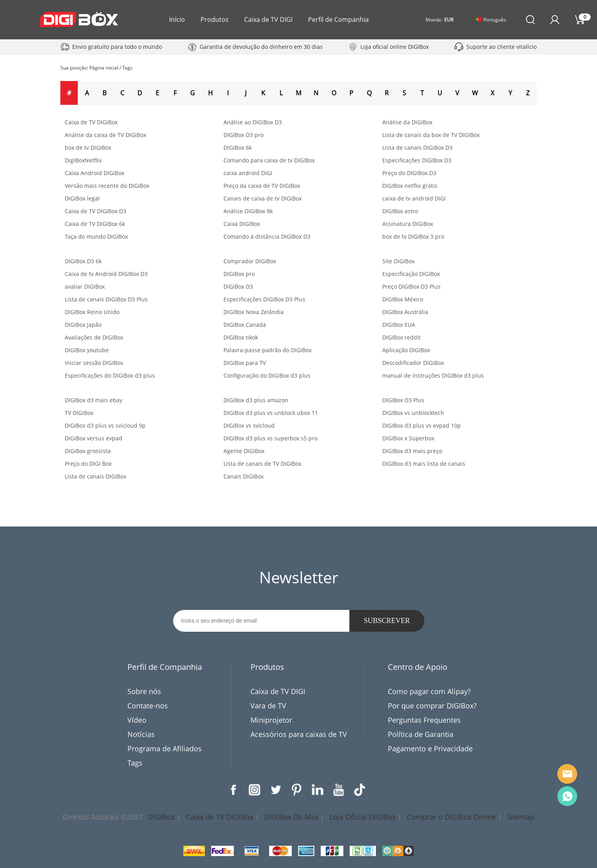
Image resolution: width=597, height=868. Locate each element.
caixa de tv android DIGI (414, 198)
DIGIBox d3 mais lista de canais (424, 464)
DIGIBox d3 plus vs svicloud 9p (105, 425)
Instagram (254, 790)
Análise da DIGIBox (407, 122)
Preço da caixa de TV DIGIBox (262, 186)
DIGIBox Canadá (245, 325)
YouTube (339, 790)
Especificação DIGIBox (411, 274)
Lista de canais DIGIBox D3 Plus (106, 299)
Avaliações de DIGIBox (94, 337)
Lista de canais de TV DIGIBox (262, 464)
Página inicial (104, 68)
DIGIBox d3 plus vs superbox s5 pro (271, 438)
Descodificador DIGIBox (413, 363)
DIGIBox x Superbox (408, 438)
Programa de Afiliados (165, 748)
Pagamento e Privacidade (430, 748)
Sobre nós (144, 691)
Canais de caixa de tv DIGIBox (263, 198)
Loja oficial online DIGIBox (395, 47)
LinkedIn (318, 790)
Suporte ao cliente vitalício (502, 47)
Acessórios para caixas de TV (299, 734)
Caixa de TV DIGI (268, 19)
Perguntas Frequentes (424, 720)
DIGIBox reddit (402, 337)
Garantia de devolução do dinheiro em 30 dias (261, 47)
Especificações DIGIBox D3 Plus (264, 299)
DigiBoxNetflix (83, 160)
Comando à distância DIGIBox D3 (267, 236)
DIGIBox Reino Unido (92, 312)
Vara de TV (268, 706)
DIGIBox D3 (238, 286)
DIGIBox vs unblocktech (413, 413)
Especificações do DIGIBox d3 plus (110, 375)
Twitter (275, 790)
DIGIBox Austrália (405, 312)
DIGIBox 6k (238, 148)
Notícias (141, 734)
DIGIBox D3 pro (244, 135)
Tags (127, 68)
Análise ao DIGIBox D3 (253, 122)
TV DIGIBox (79, 413)
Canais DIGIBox (244, 476)
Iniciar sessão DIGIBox (94, 363)
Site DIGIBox (398, 261)
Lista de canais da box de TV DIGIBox (431, 135)
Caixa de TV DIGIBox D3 (95, 211)
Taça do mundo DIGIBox (96, 236)
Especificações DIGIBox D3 (417, 160)
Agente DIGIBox (244, 451)
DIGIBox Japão (83, 325)
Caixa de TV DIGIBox (91, 122)
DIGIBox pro (239, 274)
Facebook (233, 790)
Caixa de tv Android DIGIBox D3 (106, 274)
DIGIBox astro (400, 211)
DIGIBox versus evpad (93, 438)
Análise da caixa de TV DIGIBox (105, 135)
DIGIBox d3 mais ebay (93, 400)
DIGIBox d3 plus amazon (256, 400)
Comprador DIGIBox (250, 261)
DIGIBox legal (82, 198)
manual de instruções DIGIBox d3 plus (433, 375)
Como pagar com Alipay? (429, 691)
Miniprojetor (271, 720)
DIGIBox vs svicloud (249, 425)
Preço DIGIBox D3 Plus (411, 286)
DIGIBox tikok (241, 337)
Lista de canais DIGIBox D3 (417, 148)
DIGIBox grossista (88, 451)
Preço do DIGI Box (88, 464)
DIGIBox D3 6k (83, 261)
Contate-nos (148, 706)
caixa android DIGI (248, 173)
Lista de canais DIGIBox (95, 476)
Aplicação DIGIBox (406, 350)
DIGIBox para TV (245, 363)
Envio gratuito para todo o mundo (117, 47)
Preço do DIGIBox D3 (409, 173)
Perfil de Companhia (338, 19)
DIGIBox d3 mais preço (412, 451)
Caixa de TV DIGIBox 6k (95, 224)
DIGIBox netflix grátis (410, 186)
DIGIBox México (403, 299)
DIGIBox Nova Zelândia (254, 312)
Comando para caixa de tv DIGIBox (269, 160)
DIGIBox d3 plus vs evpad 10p (422, 425)
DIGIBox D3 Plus (403, 400)
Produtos (215, 19)
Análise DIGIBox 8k (248, 211)
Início (177, 19)
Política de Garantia (421, 734)
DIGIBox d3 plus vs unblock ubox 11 (271, 413)
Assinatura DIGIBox (408, 224)
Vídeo (137, 720)
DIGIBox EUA (399, 325)
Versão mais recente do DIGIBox (107, 186)
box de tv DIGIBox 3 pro (413, 236)
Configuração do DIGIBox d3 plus (267, 375)
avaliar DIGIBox (85, 286)
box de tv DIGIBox (88, 148)
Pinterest (297, 790)
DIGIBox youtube (87, 350)
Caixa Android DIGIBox (94, 173)
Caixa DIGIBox (242, 224)
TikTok (360, 790)
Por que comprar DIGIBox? (432, 706)
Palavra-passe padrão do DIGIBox (268, 350)
